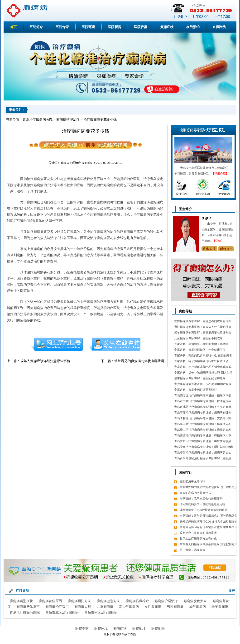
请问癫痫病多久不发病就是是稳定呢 (202, 504)
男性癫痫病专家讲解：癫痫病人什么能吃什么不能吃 (203, 327)
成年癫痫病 (197, 607)
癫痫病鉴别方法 (108, 601)
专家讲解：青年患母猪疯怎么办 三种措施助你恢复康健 (209, 516)
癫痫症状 (167, 27)
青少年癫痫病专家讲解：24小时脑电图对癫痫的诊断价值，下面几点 (203, 385)
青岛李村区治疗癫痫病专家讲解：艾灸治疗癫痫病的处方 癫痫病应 (203, 419)
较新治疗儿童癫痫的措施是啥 (198, 533)
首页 (13, 27)
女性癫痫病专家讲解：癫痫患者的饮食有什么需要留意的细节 (203, 322)
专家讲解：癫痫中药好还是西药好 (196, 390)
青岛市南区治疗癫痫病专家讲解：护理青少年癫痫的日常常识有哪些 (203, 402)
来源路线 (219, 27)
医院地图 (158, 629)
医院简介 (36, 27)
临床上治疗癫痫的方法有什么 (198, 539)
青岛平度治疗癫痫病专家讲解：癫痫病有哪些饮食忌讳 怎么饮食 (203, 413)
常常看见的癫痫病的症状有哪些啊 (139, 361)
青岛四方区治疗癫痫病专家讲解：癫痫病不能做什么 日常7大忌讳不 (203, 396)
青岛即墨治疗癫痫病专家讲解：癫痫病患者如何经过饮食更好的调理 (203, 453)
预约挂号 (57, 344)
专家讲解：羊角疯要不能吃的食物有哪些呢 (201, 344)
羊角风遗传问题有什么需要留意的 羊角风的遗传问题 (209, 528)
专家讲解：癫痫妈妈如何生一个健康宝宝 (200, 350)
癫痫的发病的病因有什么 (195, 493)
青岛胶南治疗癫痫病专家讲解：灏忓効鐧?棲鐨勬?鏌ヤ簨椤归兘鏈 (204, 447)
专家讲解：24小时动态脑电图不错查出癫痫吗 (203, 367)
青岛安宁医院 (128, 634)
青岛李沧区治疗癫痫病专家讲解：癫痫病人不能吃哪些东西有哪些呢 (203, 425)
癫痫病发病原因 (50, 601)
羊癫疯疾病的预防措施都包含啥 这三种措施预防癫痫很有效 (209, 488)
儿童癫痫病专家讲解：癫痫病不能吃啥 (198, 338)
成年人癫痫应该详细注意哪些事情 (45, 361)
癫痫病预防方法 (79, 601)
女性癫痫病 (153, 607)
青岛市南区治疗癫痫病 (101, 612)
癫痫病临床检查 (137, 601)
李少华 (206, 218)
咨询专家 (209, 249)
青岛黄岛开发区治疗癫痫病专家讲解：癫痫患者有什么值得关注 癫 (203, 459)
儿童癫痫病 (105, 607)
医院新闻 (115, 27)
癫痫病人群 (83, 607)
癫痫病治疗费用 (57, 607)
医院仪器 (141, 27)
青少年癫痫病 (129, 607)
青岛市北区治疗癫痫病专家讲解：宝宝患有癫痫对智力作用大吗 (203, 407)
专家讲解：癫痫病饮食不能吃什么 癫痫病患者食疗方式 (203, 356)
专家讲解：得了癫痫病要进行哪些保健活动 (201, 361)
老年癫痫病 (220, 607)
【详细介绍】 (220, 174)
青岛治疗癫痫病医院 (38, 120)
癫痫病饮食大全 (195, 601)
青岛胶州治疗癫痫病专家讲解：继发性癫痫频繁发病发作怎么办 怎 (203, 442)
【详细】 (218, 241)
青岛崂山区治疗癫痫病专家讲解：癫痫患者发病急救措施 (203, 430)
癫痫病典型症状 (21, 601)
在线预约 (193, 27)
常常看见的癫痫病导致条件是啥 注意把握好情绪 (209, 545)
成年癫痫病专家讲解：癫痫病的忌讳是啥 (200, 378)
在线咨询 (115, 344)
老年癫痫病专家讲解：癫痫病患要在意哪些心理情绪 (203, 333)
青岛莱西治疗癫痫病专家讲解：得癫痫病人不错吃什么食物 (203, 436)
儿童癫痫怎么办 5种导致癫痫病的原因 (204, 510)
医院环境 (88, 27)
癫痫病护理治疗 (68, 120)
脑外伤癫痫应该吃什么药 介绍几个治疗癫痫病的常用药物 (209, 522)
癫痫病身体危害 (28, 607)
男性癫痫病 (175, 607)
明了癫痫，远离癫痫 (192, 550)
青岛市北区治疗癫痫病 (62, 612)
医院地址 (139, 629)
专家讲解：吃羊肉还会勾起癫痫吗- (202, 499)
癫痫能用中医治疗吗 (192, 481)
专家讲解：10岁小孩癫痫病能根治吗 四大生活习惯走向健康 (203, 373)
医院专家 (62, 27)
